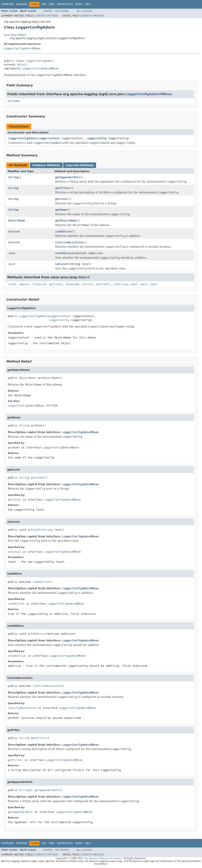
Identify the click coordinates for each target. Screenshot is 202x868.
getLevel (62, 199)
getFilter (63, 188)
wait (134, 284)
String (13, 177)
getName (61, 210)
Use (44, 4)
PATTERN (14, 101)
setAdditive (64, 253)
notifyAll (103, 284)
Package (22, 4)
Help (88, 4)
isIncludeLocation (69, 242)
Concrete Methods (80, 165)
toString (121, 284)
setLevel (62, 264)
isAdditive (64, 232)
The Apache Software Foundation (103, 858)
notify (87, 284)
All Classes (84, 11)
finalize (39, 284)
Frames (48, 11)
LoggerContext (49, 138)
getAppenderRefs (68, 177)
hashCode (72, 284)
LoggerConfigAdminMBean (22, 48)
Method (53, 16)
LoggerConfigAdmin (40, 61)
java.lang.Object (15, 35)
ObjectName (17, 220)
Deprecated (65, 4)
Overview (7, 4)
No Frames (62, 11)
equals (24, 284)
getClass (56, 284)
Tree (52, 4)
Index (79, 4)
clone (12, 284)
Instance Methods (46, 165)
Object (22, 65)
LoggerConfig (96, 138)
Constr (40, 16)
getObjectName (66, 220)
